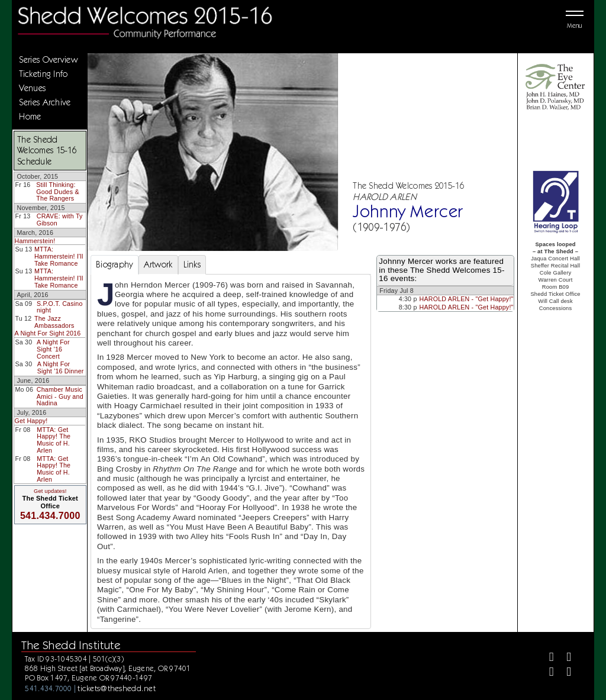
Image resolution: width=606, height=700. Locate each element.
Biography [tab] (115, 264)
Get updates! (50, 491)
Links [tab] (192, 264)
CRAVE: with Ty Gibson (60, 220)
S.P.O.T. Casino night (60, 307)
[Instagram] (547, 673)
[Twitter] (564, 658)
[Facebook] (547, 658)
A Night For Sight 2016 (47, 333)
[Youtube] (564, 673)
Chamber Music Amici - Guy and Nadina (60, 396)
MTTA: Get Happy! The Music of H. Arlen (54, 440)
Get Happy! (31, 421)
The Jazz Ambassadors (54, 322)
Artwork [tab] (158, 264)
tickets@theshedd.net (117, 688)
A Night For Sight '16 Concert (53, 349)
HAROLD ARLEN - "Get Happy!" (467, 299)
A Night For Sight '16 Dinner (61, 367)
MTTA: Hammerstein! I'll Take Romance (59, 256)
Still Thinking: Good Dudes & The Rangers (57, 191)
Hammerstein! (35, 241)
